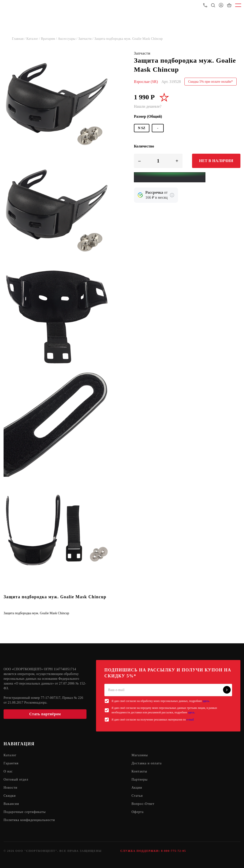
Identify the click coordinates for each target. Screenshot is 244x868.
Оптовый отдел (16, 779)
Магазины (140, 755)
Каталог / (34, 39)
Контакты (139, 771)
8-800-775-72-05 (173, 851)
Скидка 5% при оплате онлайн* (211, 82)
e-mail (190, 720)
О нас (8, 771)
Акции (137, 788)
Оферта (138, 812)
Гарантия (11, 763)
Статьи (137, 796)
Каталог (10, 755)
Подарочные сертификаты (25, 812)
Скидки (10, 796)
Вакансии (11, 804)
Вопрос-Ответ (143, 804)
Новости (10, 788)
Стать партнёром (45, 714)
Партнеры (140, 779)
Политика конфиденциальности (29, 820)
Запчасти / (86, 39)
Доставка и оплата (147, 763)
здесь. (206, 701)
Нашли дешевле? (148, 106)
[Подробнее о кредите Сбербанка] (172, 195)
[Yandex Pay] (170, 177)
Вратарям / (49, 39)
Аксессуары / (68, 39)
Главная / (19, 39)
